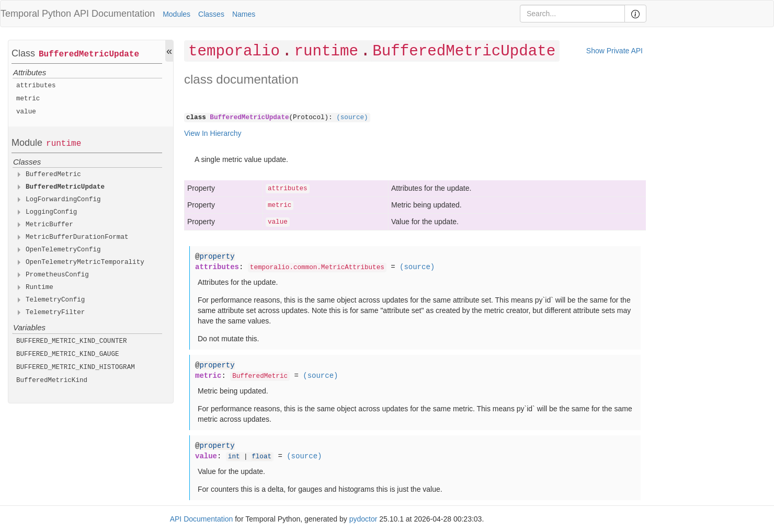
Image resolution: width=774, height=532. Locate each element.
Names (244, 14)
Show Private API (614, 51)
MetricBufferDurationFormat (77, 237)
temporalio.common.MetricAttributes (317, 268)
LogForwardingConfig (63, 200)
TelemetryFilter (55, 313)
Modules (177, 14)
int (234, 457)
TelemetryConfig (55, 300)
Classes (211, 14)
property (217, 257)
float (261, 457)
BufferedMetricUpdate (89, 54)
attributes (36, 86)
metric (28, 99)
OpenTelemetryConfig (63, 250)
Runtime (39, 287)
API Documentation (114, 14)
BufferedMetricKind (52, 380)
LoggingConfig (51, 212)
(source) (352, 118)
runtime (64, 144)
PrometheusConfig (57, 275)
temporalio (234, 51)
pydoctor (363, 519)
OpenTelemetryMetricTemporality (85, 262)
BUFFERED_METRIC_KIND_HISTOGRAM (76, 367)
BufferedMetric (53, 175)
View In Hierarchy (213, 133)
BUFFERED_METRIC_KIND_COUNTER (72, 341)
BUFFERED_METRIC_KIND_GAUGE (68, 354)
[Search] (572, 14)
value (26, 112)
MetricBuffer (49, 225)
